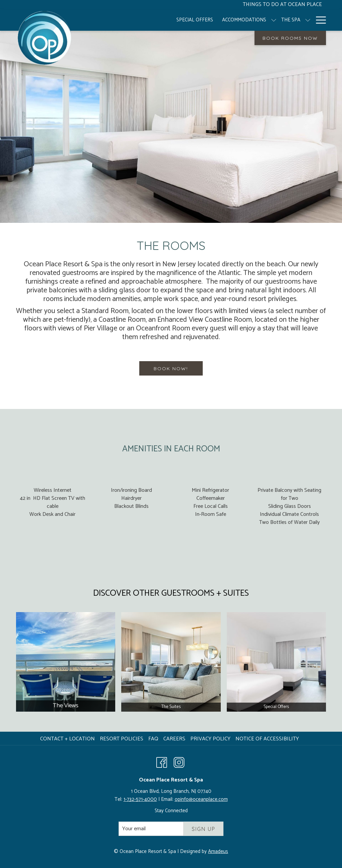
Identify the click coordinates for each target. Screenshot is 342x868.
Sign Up (204, 829)
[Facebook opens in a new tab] (162, 762)
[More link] (318, 20)
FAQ (153, 739)
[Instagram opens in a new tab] (179, 762)
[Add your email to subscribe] (151, 829)
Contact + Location (67, 739)
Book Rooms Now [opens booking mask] (290, 38)
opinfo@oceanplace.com (201, 799)
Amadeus (218, 851)
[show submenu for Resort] (308, 20)
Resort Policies (122, 739)
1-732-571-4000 (140, 799)
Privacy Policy (210, 739)
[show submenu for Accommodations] (241, 20)
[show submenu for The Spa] (275, 20)
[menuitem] (162, 20)
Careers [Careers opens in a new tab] (175, 739)
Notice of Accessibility (267, 739)
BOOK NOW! (171, 369)
